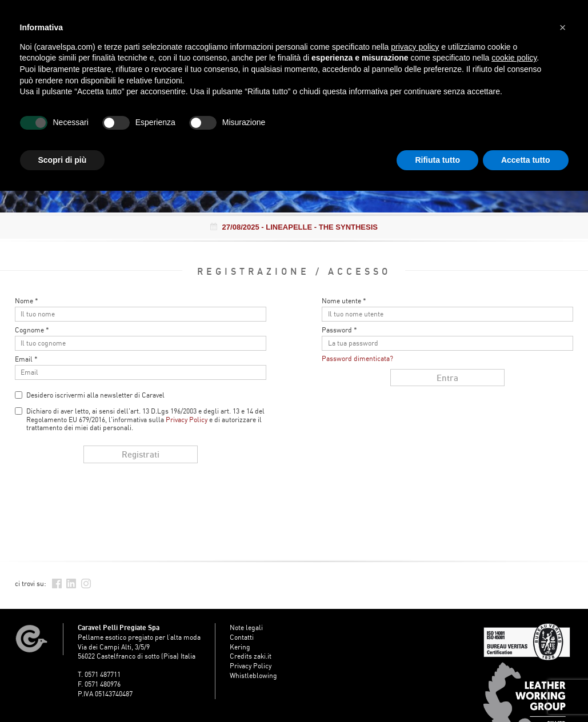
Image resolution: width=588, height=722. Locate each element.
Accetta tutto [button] (526, 160)
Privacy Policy (187, 420)
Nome (27, 301)
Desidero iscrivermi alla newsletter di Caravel (95, 395)
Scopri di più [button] (63, 160)
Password (339, 330)
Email (26, 359)
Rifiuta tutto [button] (437, 160)
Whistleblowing (253, 675)
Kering (240, 647)
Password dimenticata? (357, 358)
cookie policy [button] (514, 58)
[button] (563, 27)
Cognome (32, 330)
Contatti (242, 637)
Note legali (246, 627)
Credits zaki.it (251, 656)
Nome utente (344, 301)
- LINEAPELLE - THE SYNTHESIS (294, 227)
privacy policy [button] (415, 47)
